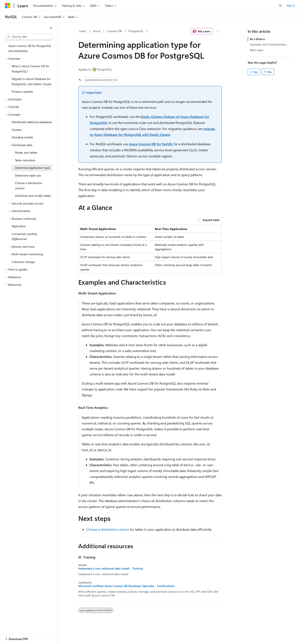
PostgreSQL (136, 31)
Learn (83, 31)
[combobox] (29, 37)
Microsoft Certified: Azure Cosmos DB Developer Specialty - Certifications (126, 586)
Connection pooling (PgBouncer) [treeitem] (24, 236)
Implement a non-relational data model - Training (111, 568)
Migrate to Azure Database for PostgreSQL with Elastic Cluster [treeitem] (32, 81)
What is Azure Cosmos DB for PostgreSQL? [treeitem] (31, 69)
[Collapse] (51, 28)
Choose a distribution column (108, 529)
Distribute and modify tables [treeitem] (33, 196)
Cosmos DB (114, 31)
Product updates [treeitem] (22, 92)
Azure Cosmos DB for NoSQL (151, 144)
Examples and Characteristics (268, 44)
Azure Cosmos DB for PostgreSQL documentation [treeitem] (30, 48)
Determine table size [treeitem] (28, 175)
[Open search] (280, 6)
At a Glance (257, 39)
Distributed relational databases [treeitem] (32, 122)
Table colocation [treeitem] (25, 160)
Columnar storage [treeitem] (23, 262)
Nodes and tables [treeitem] (26, 152)
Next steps (256, 50)
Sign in (291, 5)
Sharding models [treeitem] (22, 137)
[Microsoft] (8, 6)
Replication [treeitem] (19, 226)
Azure (97, 31)
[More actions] (218, 31)
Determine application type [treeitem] (32, 168)
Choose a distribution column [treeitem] (29, 186)
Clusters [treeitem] (17, 130)
